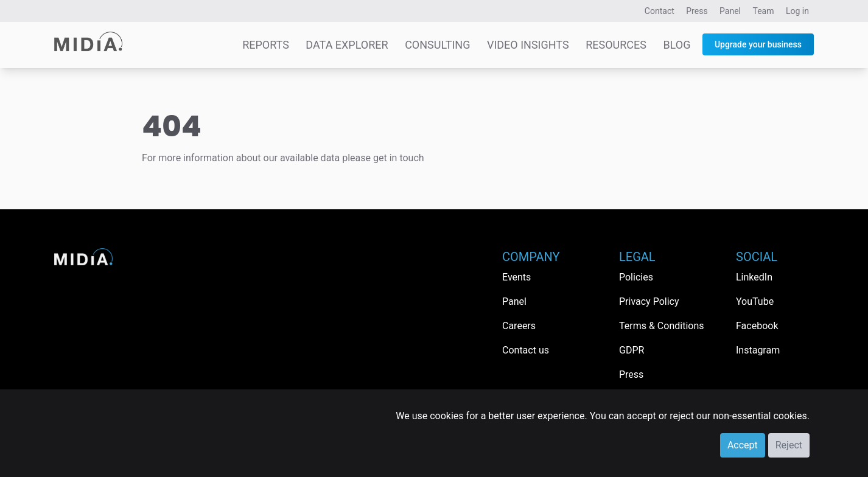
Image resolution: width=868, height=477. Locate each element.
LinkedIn (754, 277)
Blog (677, 45)
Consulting (437, 45)
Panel (730, 11)
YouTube (755, 301)
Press (697, 11)
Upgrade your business (758, 44)
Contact (660, 11)
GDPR (632, 350)
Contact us (526, 350)
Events (516, 277)
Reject (789, 445)
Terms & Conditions (662, 326)
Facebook (757, 326)
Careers (519, 326)
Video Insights (528, 45)
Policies (636, 277)
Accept (743, 445)
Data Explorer (347, 45)
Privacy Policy (649, 301)
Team (764, 11)
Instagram (758, 350)
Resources (616, 45)
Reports (266, 45)
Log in (797, 11)
